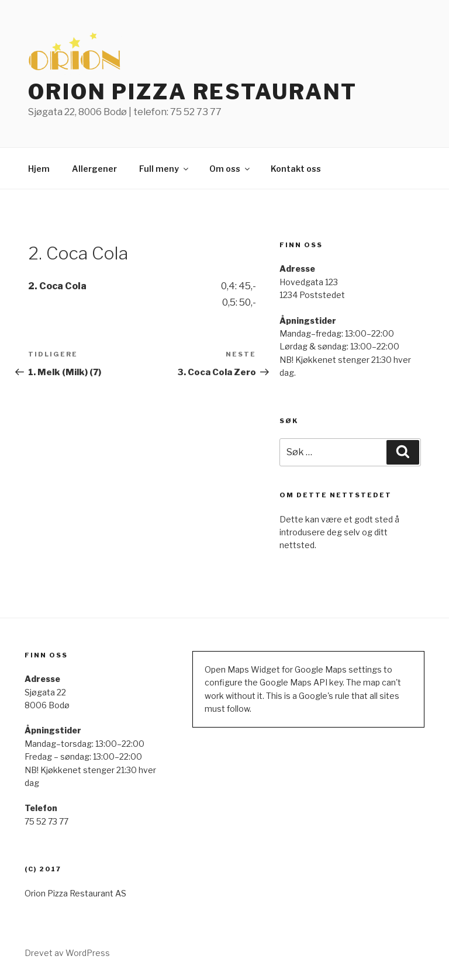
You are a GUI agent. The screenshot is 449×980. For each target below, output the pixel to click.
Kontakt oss (296, 169)
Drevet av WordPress (67, 953)
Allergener (94, 169)
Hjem (39, 169)
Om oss (230, 169)
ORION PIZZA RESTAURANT (193, 92)
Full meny (165, 169)
